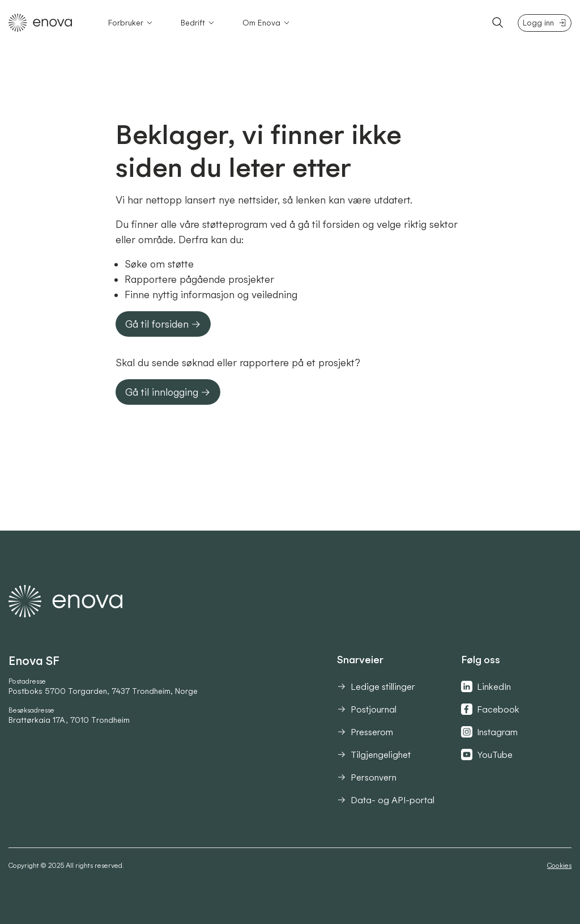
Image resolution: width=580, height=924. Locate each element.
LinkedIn (486, 686)
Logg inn (545, 23)
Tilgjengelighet (374, 755)
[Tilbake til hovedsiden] (40, 23)
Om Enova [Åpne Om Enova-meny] (266, 23)
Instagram (489, 732)
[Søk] (498, 23)
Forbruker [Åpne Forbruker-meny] (131, 23)
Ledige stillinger (376, 686)
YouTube (487, 755)
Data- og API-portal (386, 800)
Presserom (365, 732)
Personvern (367, 777)
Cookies (559, 865)
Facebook (490, 709)
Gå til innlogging (168, 392)
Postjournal (367, 709)
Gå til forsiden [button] (163, 324)
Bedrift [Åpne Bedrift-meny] (198, 23)
